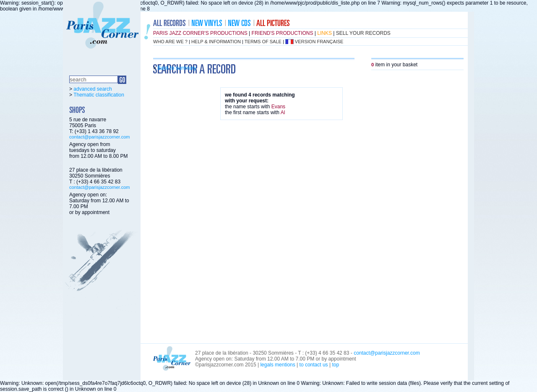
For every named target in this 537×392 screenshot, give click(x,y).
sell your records (363, 33)
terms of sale (263, 42)
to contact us (314, 365)
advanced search (93, 89)
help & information (216, 42)
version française (319, 42)
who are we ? (170, 42)
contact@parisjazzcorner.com (99, 137)
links (325, 33)
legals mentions (278, 365)
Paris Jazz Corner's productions (200, 33)
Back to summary (177, 68)
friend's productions (283, 33)
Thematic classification (99, 95)
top (335, 365)
